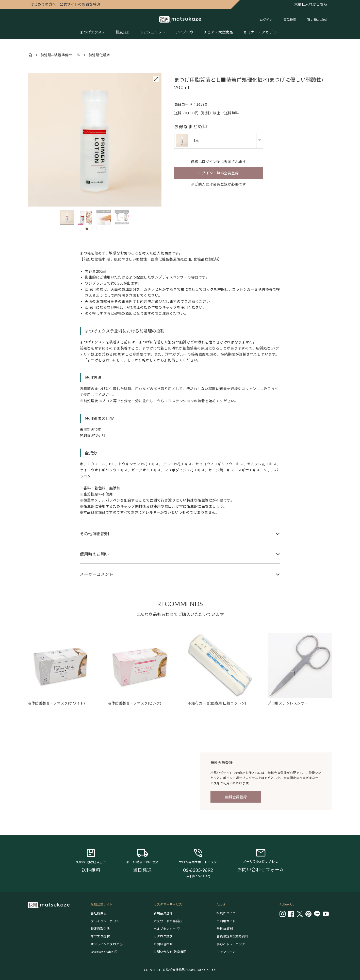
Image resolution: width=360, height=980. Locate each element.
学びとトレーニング (231, 944)
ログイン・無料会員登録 (219, 173)
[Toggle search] (287, 20)
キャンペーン (226, 952)
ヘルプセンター (165, 929)
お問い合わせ (163, 944)
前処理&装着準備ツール (60, 55)
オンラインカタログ (105, 944)
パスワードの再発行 (168, 921)
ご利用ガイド (226, 921)
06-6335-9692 (198, 870)
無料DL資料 (225, 929)
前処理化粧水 (99, 55)
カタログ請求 (163, 936)
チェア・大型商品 (219, 32)
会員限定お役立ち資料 (232, 936)
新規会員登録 (163, 913)
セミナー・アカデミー (262, 32)
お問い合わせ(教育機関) (171, 952)
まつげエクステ (92, 32)
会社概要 (97, 913)
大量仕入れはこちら (311, 4)
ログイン (266, 20)
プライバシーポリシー (107, 921)
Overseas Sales (102, 952)
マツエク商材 (100, 936)
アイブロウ (185, 32)
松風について (226, 913)
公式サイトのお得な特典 (65, 4)
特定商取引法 (100, 929)
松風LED (123, 32)
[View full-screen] (156, 79)
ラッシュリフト (153, 32)
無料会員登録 (236, 797)
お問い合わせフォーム (261, 870)
